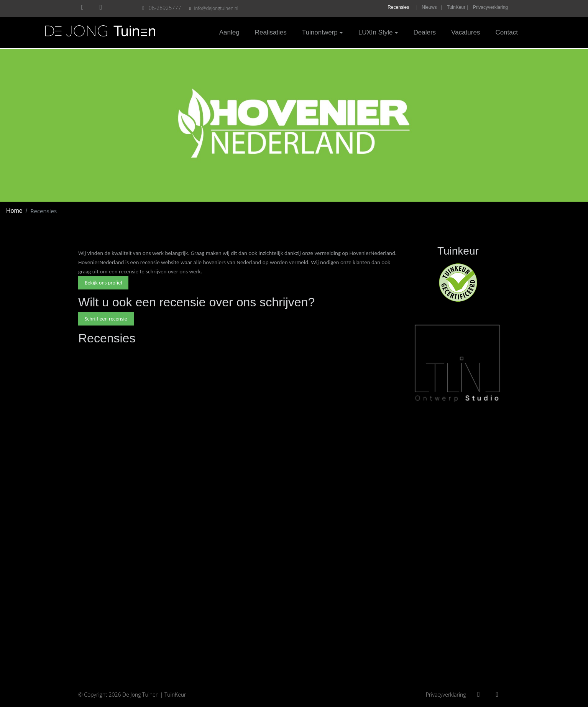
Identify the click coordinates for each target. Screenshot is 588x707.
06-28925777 (162, 8)
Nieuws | (432, 7)
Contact (507, 32)
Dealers (425, 32)
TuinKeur (175, 695)
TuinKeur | (457, 7)
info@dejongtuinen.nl (216, 8)
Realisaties (271, 32)
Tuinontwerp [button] (320, 32)
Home (14, 211)
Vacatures (466, 32)
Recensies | (402, 7)
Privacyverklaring (490, 7)
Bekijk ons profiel (103, 283)
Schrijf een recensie (106, 319)
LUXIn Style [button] (376, 32)
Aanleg (229, 32)
